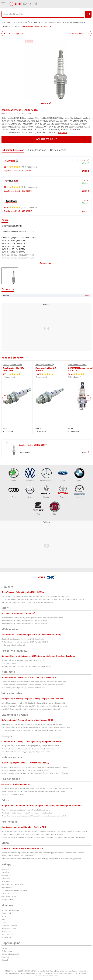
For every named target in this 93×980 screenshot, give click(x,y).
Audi (14, 491)
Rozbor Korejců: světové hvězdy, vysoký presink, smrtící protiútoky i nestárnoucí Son (32, 618)
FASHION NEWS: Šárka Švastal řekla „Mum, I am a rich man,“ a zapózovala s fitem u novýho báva (37, 788)
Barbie (4, 916)
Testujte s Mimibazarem (10, 910)
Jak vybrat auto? (8, 900)
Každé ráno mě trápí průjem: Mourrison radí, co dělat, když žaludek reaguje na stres (32, 834)
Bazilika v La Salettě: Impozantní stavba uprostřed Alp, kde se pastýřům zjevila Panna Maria (35, 767)
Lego (3, 919)
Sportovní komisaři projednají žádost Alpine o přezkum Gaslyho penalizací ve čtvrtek (32, 685)
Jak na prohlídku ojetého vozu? (13, 884)
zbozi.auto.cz (7, 22)
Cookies (77, 973)
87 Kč (84, 171)
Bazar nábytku (7, 937)
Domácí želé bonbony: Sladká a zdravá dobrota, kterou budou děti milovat (28, 749)
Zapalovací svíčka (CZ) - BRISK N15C (14, 369)
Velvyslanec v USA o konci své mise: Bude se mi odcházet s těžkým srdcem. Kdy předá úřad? (36, 596)
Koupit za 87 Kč (47, 139)
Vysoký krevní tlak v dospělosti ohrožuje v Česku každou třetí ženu (26, 810)
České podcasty (7, 951)
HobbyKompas (7, 887)
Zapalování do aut (75, 22)
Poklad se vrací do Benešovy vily (13, 645)
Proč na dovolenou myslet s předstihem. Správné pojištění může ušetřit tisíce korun (32, 730)
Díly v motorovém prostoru (52, 22)
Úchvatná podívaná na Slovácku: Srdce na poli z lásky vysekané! (25, 770)
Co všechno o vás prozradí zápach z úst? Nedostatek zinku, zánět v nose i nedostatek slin (34, 816)
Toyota (63, 491)
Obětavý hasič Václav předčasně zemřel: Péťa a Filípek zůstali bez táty (27, 602)
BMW (79, 475)
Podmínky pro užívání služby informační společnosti (23, 973)
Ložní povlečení (7, 934)
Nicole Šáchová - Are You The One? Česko (17, 856)
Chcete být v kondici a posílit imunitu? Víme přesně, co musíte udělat (27, 813)
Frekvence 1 (6, 957)
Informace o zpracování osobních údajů (58, 973)
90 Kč (84, 191)
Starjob (4, 948)
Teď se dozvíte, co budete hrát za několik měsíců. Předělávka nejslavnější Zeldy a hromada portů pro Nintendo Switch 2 (45, 831)
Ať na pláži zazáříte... (9, 663)
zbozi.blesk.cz (7, 881)
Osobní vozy (6, 875)
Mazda (79, 491)
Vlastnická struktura (51, 976)
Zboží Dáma (6, 878)
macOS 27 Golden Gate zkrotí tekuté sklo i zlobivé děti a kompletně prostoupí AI (31, 709)
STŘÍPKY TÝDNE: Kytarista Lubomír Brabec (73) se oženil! (23, 660)
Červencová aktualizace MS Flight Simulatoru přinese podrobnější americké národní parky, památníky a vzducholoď (44, 837)
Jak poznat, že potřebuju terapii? (13, 795)
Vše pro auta (22, 22)
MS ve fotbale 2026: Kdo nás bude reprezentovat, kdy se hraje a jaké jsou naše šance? (33, 791)
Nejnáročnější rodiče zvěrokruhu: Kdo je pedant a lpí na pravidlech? (26, 666)
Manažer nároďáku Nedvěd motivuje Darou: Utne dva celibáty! (24, 621)
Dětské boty (6, 931)
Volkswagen (30, 475)
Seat (38, 508)
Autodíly (34, 22)
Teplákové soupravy (9, 928)
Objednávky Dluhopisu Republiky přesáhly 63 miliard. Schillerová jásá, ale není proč (32, 724)
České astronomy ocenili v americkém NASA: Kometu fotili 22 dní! (25, 642)
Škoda (14, 475)
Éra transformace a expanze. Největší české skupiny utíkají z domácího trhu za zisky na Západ (36, 727)
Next (88, 398)
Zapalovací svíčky (9, 26)
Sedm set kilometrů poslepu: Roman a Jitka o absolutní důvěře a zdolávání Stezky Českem (35, 773)
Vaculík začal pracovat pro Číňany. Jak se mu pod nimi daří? (23, 688)
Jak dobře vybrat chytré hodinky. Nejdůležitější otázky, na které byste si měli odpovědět (33, 703)
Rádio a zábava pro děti (10, 954)
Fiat (55, 508)
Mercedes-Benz (46, 475)
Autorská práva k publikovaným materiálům (72, 971)
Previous (5, 398)
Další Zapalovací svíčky (12, 365)
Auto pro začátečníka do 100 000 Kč (15, 890)
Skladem (85, 163)
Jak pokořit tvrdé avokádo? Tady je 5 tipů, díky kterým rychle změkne (26, 752)
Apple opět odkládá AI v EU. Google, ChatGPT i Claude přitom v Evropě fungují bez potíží (34, 706)
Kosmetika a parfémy (9, 925)
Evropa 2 (5, 960)
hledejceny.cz (6, 869)
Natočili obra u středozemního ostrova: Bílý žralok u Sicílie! (23, 639)
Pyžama (4, 922)
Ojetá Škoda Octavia (9, 896)
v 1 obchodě (8, 431)
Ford (63, 475)
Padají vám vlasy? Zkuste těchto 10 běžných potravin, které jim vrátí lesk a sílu (30, 746)
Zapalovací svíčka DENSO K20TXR (20, 110)
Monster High (6, 913)
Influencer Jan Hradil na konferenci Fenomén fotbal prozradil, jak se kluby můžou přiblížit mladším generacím (41, 859)
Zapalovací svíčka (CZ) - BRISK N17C (46, 369)
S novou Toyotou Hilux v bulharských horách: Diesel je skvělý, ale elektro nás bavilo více (34, 682)
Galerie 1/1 (47, 103)
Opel (30, 491)
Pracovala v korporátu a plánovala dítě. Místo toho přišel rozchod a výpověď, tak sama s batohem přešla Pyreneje (43, 599)
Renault (46, 491)
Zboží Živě (5, 872)
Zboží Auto (5, 893)
